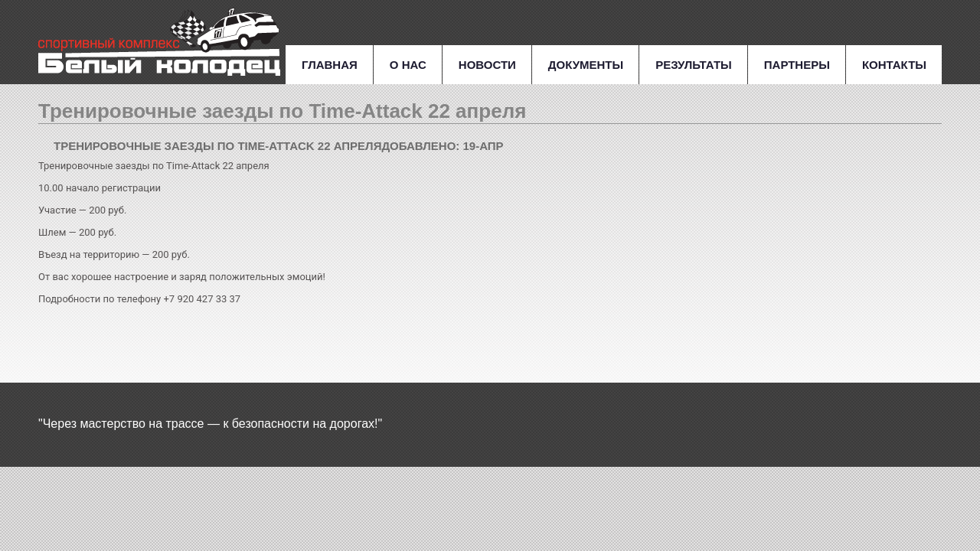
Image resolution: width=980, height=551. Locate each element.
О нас (408, 65)
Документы (586, 65)
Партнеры (797, 65)
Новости (487, 65)
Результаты (694, 65)
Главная (330, 65)
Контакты (894, 65)
